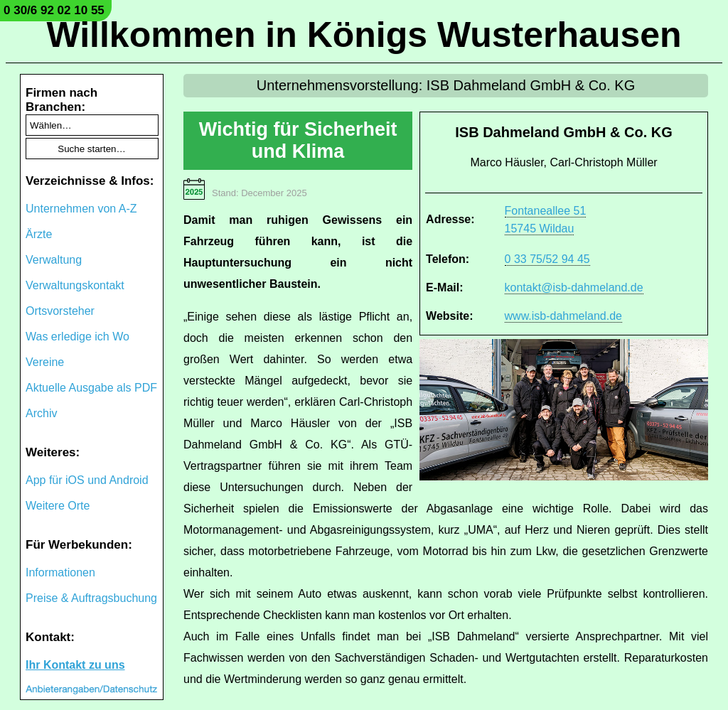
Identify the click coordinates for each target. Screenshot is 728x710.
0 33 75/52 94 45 (547, 259)
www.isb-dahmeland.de (563, 316)
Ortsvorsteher (60, 311)
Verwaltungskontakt (75, 285)
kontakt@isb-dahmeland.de (574, 287)
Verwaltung (54, 260)
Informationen (60, 572)
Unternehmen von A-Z (81, 209)
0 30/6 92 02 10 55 (54, 10)
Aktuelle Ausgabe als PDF (91, 388)
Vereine (45, 362)
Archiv (41, 413)
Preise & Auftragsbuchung (91, 598)
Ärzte (39, 234)
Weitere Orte (58, 506)
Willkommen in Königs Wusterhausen (364, 35)
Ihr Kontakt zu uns (75, 665)
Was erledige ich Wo (77, 337)
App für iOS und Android (87, 480)
